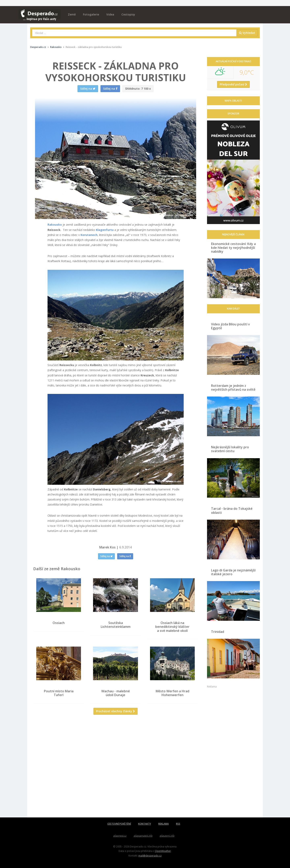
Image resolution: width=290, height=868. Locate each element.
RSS (178, 824)
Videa (110, 14)
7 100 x (138, 89)
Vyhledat (247, 33)
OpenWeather (163, 851)
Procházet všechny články (115, 714)
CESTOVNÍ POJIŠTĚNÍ (119, 824)
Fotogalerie (91, 14)
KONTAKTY (145, 824)
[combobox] (134, 33)
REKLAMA (164, 824)
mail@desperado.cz (150, 856)
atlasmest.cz (120, 836)
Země (72, 14)
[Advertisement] (116, 760)
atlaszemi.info (167, 836)
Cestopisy (128, 14)
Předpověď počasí (233, 84)
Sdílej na (106, 556)
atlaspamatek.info (143, 836)
